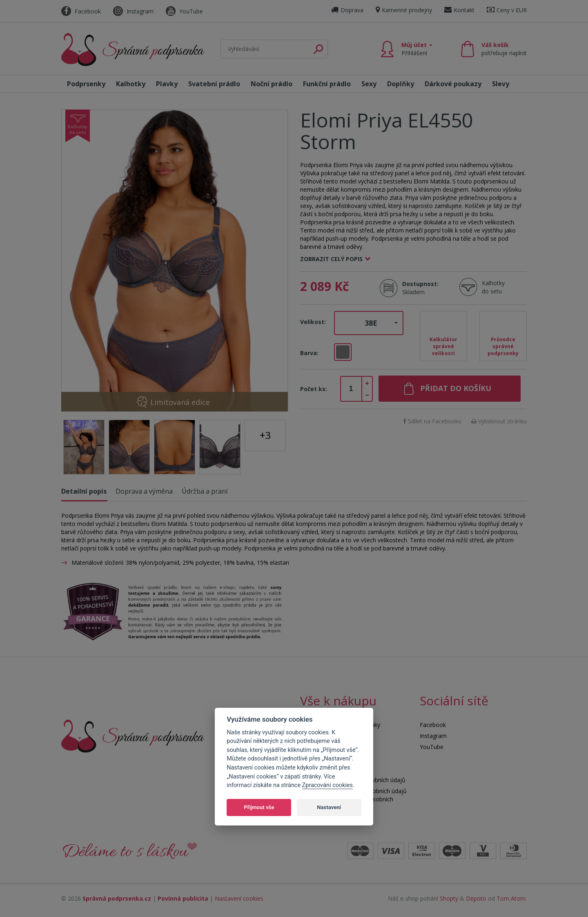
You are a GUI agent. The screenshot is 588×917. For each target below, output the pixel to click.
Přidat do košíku (456, 388)
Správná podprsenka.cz (117, 898)
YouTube (184, 11)
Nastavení (329, 807)
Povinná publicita (183, 898)
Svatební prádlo (214, 84)
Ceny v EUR (507, 10)
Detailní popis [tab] (84, 491)
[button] (369, 323)
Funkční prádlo (327, 84)
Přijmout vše (259, 807)
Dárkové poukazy (453, 84)
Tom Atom (511, 898)
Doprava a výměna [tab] (144, 491)
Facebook (81, 11)
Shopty (449, 898)
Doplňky (401, 84)
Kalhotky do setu (493, 287)
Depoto (476, 898)
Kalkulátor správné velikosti (443, 346)
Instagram (133, 11)
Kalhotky (131, 84)
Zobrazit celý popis (331, 259)
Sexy (369, 84)
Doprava (347, 10)
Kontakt (459, 10)
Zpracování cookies (327, 785)
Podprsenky (86, 84)
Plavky (167, 84)
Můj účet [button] (417, 49)
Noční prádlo (272, 84)
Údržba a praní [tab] (205, 491)
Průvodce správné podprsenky (503, 346)
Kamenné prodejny (404, 10)
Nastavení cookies (239, 898)
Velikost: (313, 322)
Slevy (501, 84)
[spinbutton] (351, 389)
